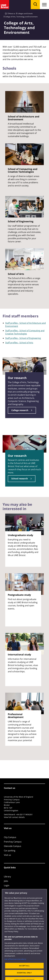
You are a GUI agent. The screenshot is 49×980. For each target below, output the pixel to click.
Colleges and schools (14, 894)
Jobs (6, 881)
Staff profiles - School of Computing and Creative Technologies (25, 332)
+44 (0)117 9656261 (24, 814)
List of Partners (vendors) (15, 967)
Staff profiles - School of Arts (19, 343)
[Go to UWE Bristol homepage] (6, 14)
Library (7, 877)
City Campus (10, 837)
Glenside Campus (13, 846)
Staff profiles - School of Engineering (23, 338)
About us (12, 14)
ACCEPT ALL (24, 973)
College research (20, 410)
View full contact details (14, 817)
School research (20, 479)
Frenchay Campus (13, 842)
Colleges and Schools (25, 14)
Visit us (7, 855)
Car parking (10, 851)
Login (7, 885)
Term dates (10, 890)
